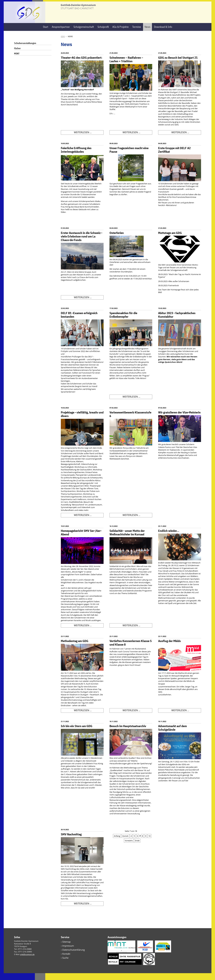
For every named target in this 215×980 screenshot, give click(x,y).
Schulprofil (103, 34)
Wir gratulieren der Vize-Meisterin (179, 419)
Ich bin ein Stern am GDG (77, 733)
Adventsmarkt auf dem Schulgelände (172, 735)
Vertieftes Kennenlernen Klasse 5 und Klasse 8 (131, 649)
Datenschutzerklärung (72, 955)
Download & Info (163, 34)
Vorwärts (129, 847)
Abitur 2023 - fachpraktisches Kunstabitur (177, 321)
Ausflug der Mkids (169, 648)
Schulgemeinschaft (84, 34)
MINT (17, 60)
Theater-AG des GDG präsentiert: (82, 64)
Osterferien (117, 239)
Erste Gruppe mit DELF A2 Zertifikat (174, 157)
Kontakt (65, 959)
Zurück (125, 843)
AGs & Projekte (120, 34)
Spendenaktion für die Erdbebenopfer (123, 321)
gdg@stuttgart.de (27, 961)
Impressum (67, 952)
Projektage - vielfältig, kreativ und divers (82, 421)
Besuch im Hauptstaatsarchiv (128, 733)
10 (149, 843)
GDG (63, 43)
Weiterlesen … (83, 140)
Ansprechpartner (61, 34)
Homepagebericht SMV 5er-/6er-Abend (81, 539)
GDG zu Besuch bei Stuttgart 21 (178, 64)
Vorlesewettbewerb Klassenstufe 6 (130, 421)
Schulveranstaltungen (25, 50)
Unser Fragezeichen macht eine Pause (129, 157)
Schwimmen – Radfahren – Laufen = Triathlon (126, 66)
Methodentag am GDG (75, 648)
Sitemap (66, 948)
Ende (137, 847)
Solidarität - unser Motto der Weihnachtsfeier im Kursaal (127, 539)
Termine (137, 34)
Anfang (117, 843)
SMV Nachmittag (71, 841)
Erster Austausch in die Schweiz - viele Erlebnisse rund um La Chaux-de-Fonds (82, 243)
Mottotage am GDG (170, 239)
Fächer (17, 55)
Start (46, 34)
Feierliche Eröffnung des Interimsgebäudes (76, 157)
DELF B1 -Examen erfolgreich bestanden (79, 321)
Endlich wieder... (169, 538)
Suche (65, 963)
